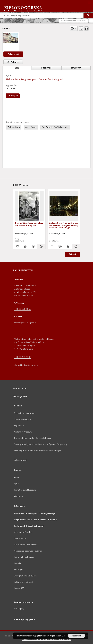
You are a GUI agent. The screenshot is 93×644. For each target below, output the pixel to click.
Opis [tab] (17, 68)
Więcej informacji (57, 636)
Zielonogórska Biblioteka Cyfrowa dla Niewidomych (38, 450)
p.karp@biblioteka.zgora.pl (26, 365)
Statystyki (18, 569)
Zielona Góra (14, 127)
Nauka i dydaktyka (22, 419)
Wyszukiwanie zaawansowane (74, 21)
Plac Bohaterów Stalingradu (55, 127)
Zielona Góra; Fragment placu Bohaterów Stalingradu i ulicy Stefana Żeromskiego (64, 225)
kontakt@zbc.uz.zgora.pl (25, 323)
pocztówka (11, 89)
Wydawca (18, 496)
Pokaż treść (13, 54)
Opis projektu (20, 538)
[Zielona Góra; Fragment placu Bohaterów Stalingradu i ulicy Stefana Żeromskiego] (64, 206)
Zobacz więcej (21, 460)
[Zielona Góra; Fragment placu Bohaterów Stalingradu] (11, 38)
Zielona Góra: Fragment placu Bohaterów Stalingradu (29, 224)
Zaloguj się (19, 609)
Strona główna (20, 396)
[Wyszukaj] (88, 15)
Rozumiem (77, 636)
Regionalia (19, 426)
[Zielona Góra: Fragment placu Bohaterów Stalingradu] (29, 206)
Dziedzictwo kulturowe (25, 413)
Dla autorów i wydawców (25, 545)
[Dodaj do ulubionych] (81, 29)
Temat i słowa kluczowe (25, 490)
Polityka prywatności (23, 582)
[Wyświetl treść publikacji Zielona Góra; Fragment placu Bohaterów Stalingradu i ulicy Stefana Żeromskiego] (68, 246)
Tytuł (16, 484)
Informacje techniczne (24, 557)
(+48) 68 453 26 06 (22, 357)
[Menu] (89, 3)
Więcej (73, 254)
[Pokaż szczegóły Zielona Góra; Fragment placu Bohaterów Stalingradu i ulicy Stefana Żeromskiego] (76, 246)
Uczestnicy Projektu (23, 532)
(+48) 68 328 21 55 (22, 309)
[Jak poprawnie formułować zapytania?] (91, 21)
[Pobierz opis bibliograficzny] (25, 246)
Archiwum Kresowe (23, 432)
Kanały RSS (19, 588)
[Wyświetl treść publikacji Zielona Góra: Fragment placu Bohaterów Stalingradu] (33, 246)
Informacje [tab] (46, 68)
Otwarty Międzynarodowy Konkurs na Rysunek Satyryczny (41, 444)
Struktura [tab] (76, 68)
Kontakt (18, 563)
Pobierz (12, 62)
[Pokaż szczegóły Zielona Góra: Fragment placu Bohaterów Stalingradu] (41, 246)
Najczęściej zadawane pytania (28, 551)
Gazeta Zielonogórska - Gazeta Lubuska (32, 438)
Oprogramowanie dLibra (25, 576)
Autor (17, 477)
